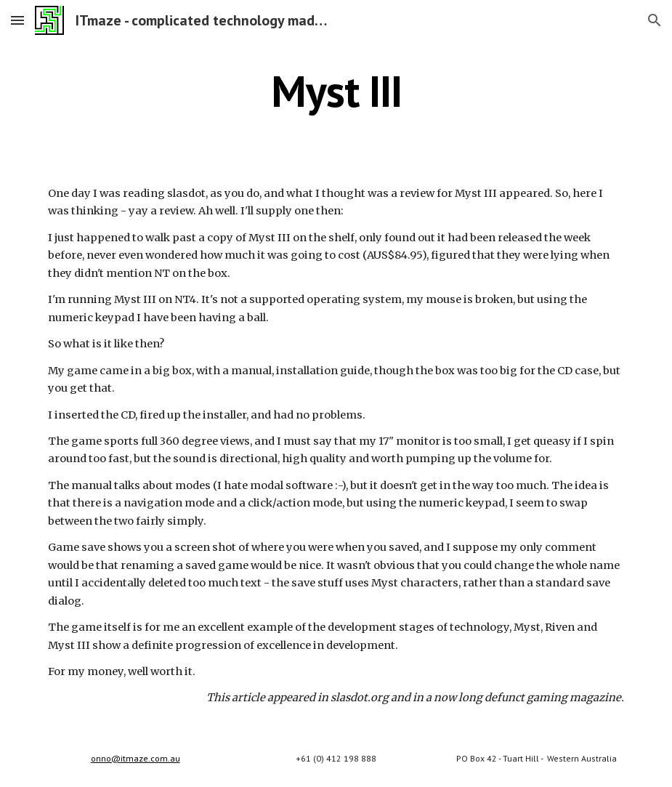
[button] (17, 20)
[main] (336, 91)
